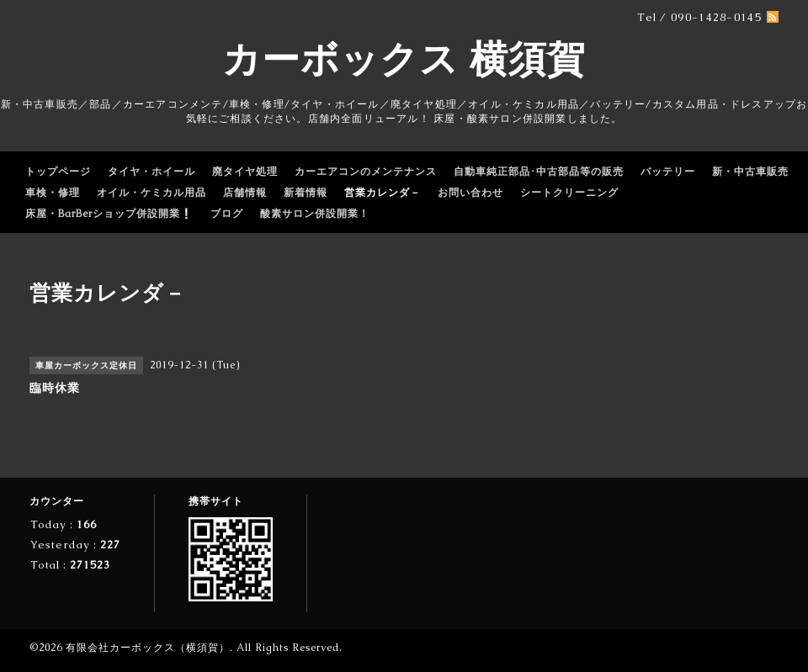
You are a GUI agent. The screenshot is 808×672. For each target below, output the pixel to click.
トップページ (58, 172)
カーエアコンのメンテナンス (366, 172)
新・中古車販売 (750, 172)
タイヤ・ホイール (151, 172)
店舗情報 (245, 193)
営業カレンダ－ (383, 193)
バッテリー (668, 172)
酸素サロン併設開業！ (315, 214)
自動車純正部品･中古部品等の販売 (539, 172)
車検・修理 (53, 193)
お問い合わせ (470, 193)
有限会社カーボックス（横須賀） (148, 648)
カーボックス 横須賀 (404, 59)
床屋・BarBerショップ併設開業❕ (109, 214)
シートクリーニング (569, 193)
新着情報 (306, 193)
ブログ (227, 214)
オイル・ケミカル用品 (151, 193)
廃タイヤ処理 (245, 172)
